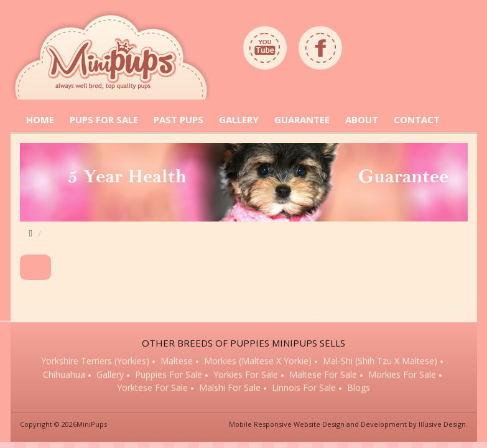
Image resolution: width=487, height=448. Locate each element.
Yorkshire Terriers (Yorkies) (95, 362)
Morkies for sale (402, 375)
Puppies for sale (169, 375)
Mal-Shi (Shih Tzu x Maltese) (380, 362)
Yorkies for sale (246, 375)
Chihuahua (64, 375)
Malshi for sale (230, 389)
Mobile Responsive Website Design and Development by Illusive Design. (348, 424)
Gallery (110, 375)
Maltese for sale (323, 375)
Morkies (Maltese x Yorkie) (258, 362)
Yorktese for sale (152, 389)
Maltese (177, 362)
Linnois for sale (304, 389)
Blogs (359, 389)
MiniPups (92, 424)
